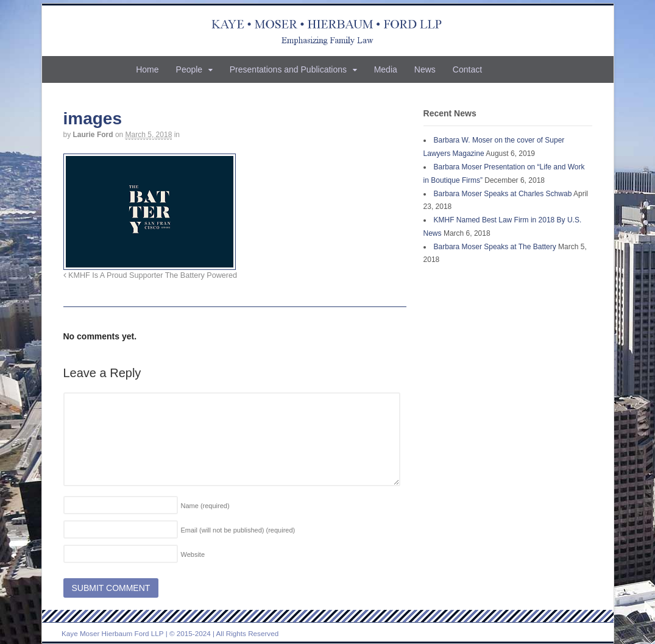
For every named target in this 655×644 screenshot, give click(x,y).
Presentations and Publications (288, 69)
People (189, 69)
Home (147, 69)
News (425, 69)
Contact (467, 69)
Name (205, 506)
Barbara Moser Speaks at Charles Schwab (503, 194)
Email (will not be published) (238, 530)
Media (386, 69)
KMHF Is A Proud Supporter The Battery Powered (150, 275)
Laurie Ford (93, 135)
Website (193, 554)
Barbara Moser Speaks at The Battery (495, 247)
